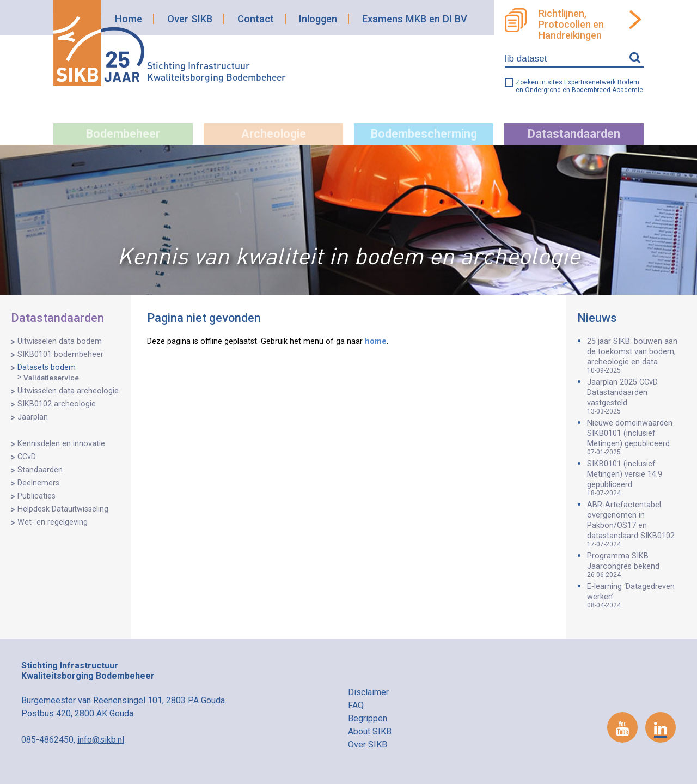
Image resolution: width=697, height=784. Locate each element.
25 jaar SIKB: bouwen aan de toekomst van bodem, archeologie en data (637, 355)
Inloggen (318, 19)
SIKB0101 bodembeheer (60, 354)
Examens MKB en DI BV (415, 19)
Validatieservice (51, 378)
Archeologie (274, 134)
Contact (256, 19)
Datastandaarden (574, 134)
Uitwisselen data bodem (60, 341)
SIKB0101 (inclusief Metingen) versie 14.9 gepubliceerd (637, 478)
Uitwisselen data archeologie (68, 391)
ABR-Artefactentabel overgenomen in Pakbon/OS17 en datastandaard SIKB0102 (637, 524)
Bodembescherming (424, 134)
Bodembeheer (123, 134)
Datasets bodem (47, 367)
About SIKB (370, 731)
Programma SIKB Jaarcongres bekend (637, 565)
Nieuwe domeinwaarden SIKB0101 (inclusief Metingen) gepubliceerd (637, 437)
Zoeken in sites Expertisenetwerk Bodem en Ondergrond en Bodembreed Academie (579, 86)
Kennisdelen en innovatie (61, 444)
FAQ (356, 705)
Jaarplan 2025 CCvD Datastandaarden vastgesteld (637, 396)
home (376, 341)
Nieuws (597, 318)
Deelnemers (38, 483)
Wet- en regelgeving (53, 522)
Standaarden (40, 470)
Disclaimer (368, 692)
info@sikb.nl (101, 740)
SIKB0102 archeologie (57, 404)
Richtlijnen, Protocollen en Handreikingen (571, 25)
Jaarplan (33, 417)
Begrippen (368, 718)
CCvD (27, 457)
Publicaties (36, 496)
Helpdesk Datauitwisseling (63, 509)
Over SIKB (190, 19)
